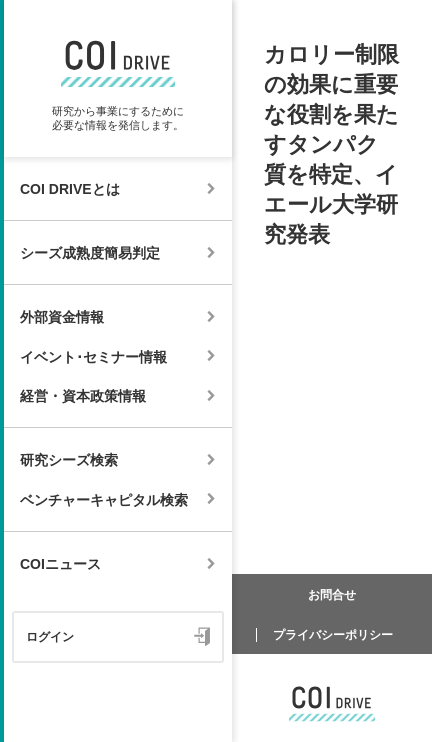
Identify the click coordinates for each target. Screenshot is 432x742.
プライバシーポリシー (333, 635)
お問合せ (332, 595)
